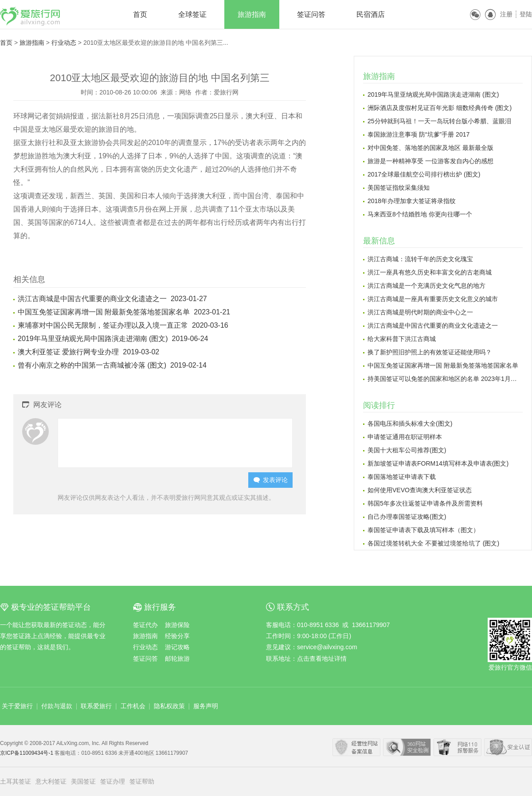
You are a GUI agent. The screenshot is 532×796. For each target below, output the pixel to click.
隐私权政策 (169, 706)
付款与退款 (57, 706)
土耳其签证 (16, 781)
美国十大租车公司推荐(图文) (407, 450)
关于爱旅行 (17, 706)
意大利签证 (51, 781)
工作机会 (133, 706)
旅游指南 (252, 14)
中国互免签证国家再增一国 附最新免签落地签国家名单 (443, 365)
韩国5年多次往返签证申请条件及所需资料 (425, 503)
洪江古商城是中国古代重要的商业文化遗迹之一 (433, 325)
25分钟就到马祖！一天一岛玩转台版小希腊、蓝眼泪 (439, 121)
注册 (506, 14)
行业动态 (64, 43)
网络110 (458, 747)
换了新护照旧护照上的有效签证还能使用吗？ (430, 352)
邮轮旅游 (177, 659)
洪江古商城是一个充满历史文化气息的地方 (426, 286)
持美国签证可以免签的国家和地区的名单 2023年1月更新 (445, 379)
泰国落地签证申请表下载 (402, 477)
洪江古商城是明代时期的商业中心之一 (420, 312)
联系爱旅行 (96, 706)
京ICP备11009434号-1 (27, 753)
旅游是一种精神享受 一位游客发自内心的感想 (430, 161)
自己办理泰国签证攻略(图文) (407, 517)
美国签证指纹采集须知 (399, 188)
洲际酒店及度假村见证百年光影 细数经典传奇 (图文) (440, 108)
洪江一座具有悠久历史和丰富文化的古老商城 (430, 272)
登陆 (526, 14)
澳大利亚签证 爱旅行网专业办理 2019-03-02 (88, 352)
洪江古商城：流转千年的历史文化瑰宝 (420, 259)
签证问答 (311, 14)
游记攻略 (177, 647)
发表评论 (271, 480)
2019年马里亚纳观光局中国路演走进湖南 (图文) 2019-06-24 (113, 339)
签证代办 (145, 625)
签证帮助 (142, 781)
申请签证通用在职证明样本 (405, 437)
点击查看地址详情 (322, 659)
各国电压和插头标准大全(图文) (410, 423)
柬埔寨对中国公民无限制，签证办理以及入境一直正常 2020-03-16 (123, 325)
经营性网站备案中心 (356, 747)
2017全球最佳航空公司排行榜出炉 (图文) (424, 174)
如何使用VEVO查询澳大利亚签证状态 (420, 490)
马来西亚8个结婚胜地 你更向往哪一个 (420, 214)
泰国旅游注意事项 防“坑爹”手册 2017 (419, 134)
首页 (140, 14)
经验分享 (177, 636)
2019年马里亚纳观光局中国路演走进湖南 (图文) (433, 94)
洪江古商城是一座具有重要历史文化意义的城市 (433, 299)
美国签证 (83, 781)
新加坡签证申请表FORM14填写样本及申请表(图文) (438, 463)
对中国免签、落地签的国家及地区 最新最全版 (430, 148)
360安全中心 (407, 747)
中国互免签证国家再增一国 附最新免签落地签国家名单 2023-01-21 (124, 312)
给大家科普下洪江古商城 (402, 339)
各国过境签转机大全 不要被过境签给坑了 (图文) (433, 543)
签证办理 (113, 781)
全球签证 (192, 14)
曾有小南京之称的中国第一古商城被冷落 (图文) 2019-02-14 (112, 365)
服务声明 (206, 706)
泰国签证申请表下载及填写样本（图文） (423, 530)
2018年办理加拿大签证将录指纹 (412, 201)
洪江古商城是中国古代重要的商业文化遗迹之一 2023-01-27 (112, 299)
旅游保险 (177, 625)
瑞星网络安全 (508, 747)
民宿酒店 (371, 14)
